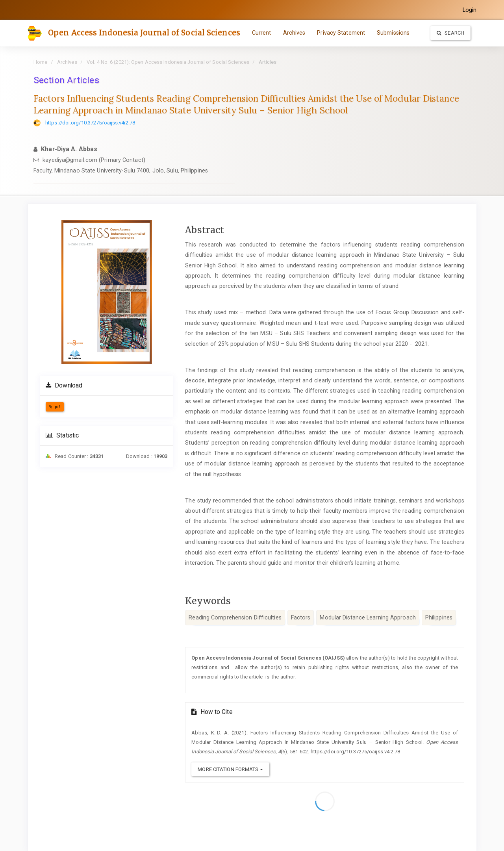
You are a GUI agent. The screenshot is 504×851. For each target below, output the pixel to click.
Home (40, 62)
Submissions (393, 33)
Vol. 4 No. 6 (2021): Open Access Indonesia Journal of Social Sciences (168, 62)
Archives (294, 33)
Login (470, 10)
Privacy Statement (341, 33)
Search (450, 33)
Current (262, 33)
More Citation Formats (230, 769)
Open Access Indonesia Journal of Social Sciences (144, 33)
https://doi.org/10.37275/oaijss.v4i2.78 (90, 123)
